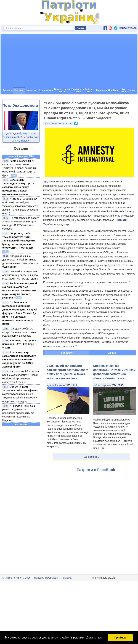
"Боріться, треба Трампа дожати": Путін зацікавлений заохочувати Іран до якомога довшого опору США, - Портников (18, 253)
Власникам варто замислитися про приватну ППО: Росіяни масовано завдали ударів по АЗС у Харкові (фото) (19, 372)
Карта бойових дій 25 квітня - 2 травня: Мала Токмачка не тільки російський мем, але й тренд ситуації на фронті (20, 181)
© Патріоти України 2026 (16, 590)
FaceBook (67, 365)
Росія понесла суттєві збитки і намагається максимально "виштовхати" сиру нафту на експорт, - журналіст (20, 303)
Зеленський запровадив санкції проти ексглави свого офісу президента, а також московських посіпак (18, 200)
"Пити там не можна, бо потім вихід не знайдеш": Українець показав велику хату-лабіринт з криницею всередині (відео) (20, 219)
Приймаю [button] (120, 638)
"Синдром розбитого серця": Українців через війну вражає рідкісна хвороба (19, 345)
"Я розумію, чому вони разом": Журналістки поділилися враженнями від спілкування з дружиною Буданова (19, 426)
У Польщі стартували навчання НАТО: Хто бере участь (19, 357)
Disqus (112, 365)
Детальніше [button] (94, 638)
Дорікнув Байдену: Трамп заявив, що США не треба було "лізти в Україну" (21, 150)
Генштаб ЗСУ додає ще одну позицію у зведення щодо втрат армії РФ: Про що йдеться (21, 288)
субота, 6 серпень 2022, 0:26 (58, 136)
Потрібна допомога (20, 118)
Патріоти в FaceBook (96, 482)
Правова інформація (46, 590)
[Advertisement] (69, 73)
